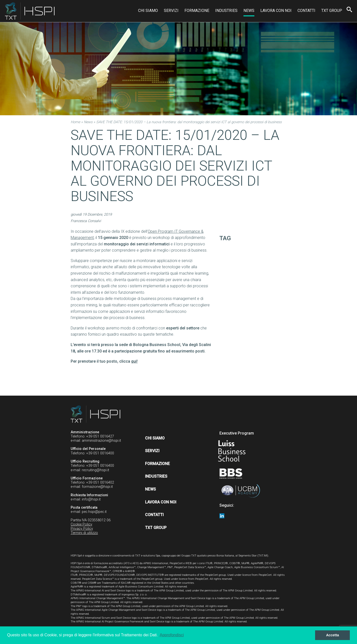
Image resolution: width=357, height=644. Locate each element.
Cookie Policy (81, 524)
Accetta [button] (332, 635)
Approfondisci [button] (172, 635)
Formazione (197, 11)
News (249, 11)
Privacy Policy (82, 529)
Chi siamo (148, 11)
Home (75, 122)
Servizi (171, 11)
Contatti (306, 11)
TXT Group (332, 11)
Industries (226, 11)
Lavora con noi (276, 11)
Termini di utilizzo (84, 533)
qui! (134, 361)
